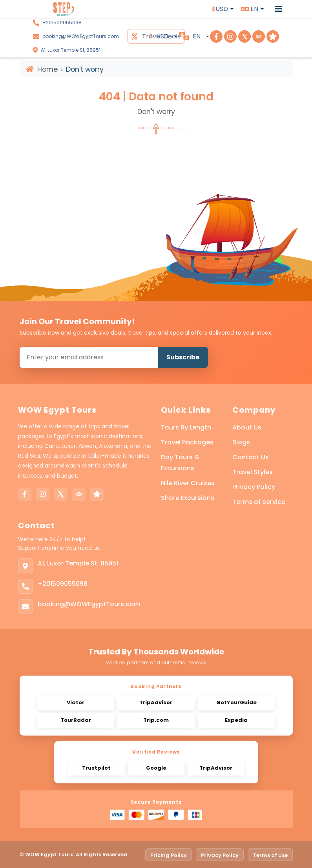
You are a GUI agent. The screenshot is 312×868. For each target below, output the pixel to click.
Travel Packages (187, 442)
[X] (61, 495)
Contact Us (251, 457)
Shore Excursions (188, 498)
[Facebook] (25, 495)
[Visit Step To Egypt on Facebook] (216, 36)
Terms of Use (270, 855)
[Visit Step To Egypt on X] (244, 36)
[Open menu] (279, 9)
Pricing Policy (169, 855)
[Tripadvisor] (79, 495)
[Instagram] (43, 495)
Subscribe (183, 357)
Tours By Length (186, 427)
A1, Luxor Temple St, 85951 (71, 50)
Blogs (241, 442)
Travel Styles (253, 472)
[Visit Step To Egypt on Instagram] (230, 36)
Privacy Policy (254, 487)
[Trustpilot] (97, 495)
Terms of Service (259, 502)
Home (42, 69)
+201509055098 (62, 23)
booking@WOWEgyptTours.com (81, 36)
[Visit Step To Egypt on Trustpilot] (273, 36)
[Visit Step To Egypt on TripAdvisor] (259, 36)
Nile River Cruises (188, 483)
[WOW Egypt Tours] (49, 9)
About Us (247, 427)
